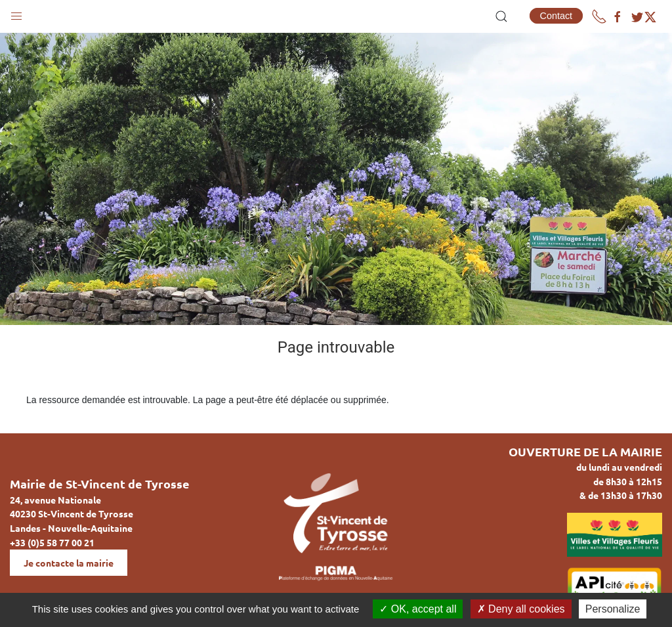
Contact (556, 16)
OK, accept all (418, 609)
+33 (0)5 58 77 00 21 (52, 542)
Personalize (613, 609)
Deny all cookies (521, 609)
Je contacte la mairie (69, 563)
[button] (16, 13)
